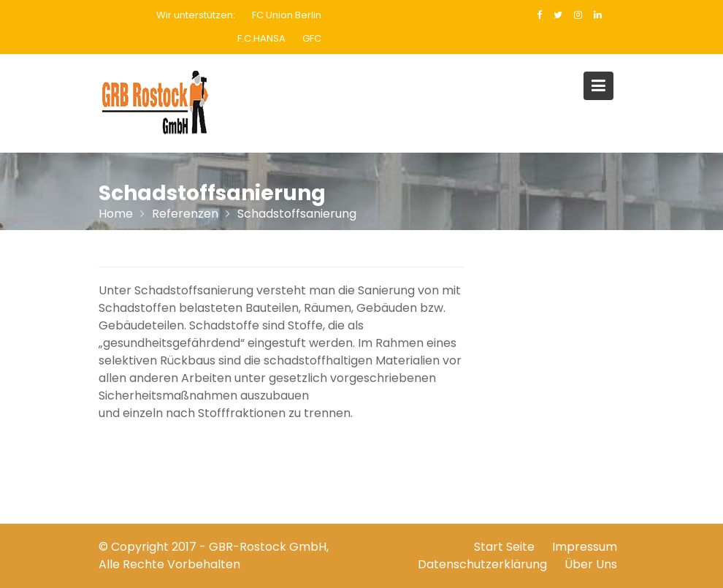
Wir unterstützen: (196, 15)
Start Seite (504, 547)
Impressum (585, 547)
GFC (312, 38)
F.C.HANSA (261, 38)
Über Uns (591, 564)
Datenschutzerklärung (482, 564)
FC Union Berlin (287, 15)
